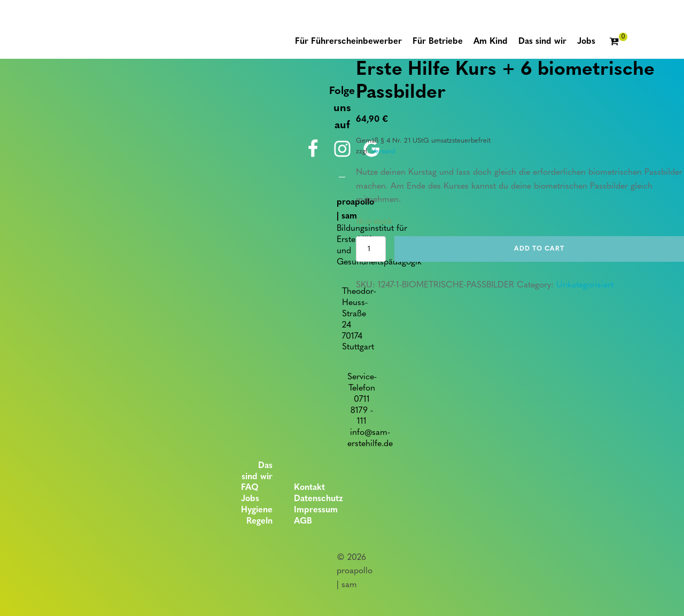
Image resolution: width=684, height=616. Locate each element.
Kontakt (309, 488)
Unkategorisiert (585, 285)
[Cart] (618, 42)
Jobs (250, 499)
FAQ (250, 488)
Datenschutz (318, 499)
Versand (383, 151)
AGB (303, 521)
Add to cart (539, 249)
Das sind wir (257, 471)
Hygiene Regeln (257, 516)
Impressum (316, 510)
